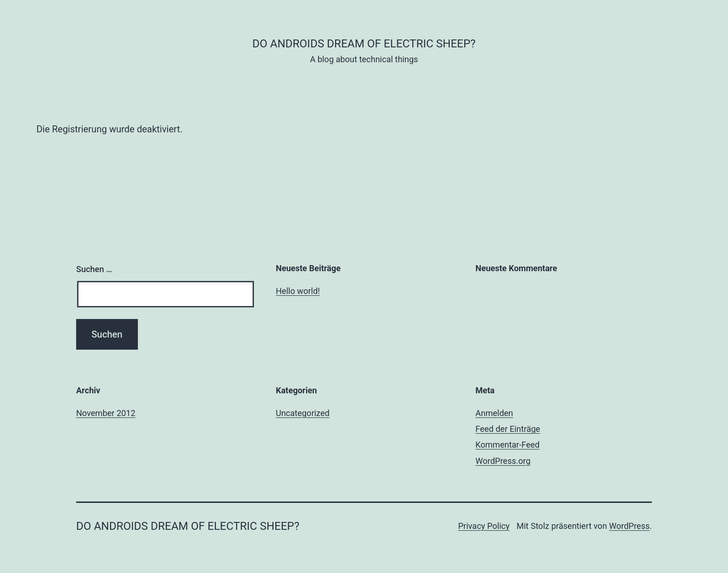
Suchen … (94, 269)
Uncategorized (303, 413)
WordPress (629, 526)
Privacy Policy (484, 526)
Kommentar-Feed (507, 445)
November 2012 (106, 413)
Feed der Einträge (508, 429)
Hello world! (298, 291)
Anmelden (494, 413)
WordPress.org (503, 461)
